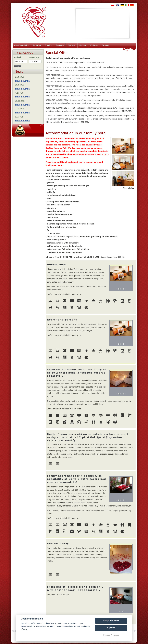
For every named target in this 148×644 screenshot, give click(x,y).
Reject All (111, 628)
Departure (34, 57)
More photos (128, 188)
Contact (105, 45)
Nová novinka (22, 81)
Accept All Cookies (111, 621)
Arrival (18, 57)
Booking (60, 45)
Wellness (94, 45)
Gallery (83, 45)
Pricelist (48, 45)
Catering (37, 45)
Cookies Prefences (111, 635)
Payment (71, 45)
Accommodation (22, 45)
